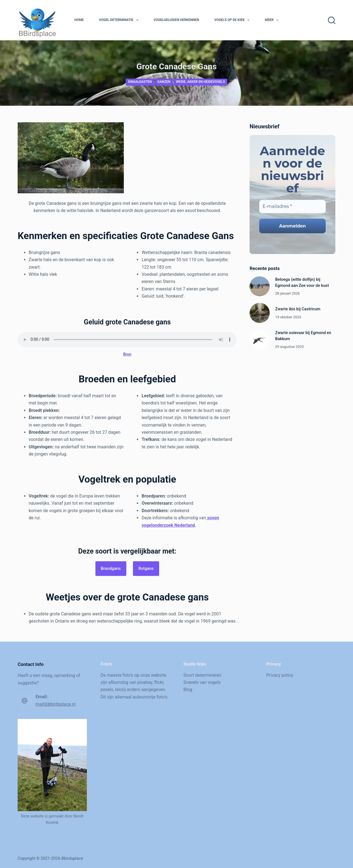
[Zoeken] (332, 20)
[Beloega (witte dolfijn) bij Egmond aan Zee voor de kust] (260, 286)
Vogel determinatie (120, 20)
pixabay (145, 682)
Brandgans (111, 568)
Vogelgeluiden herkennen (176, 20)
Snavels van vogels (202, 682)
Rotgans (146, 568)
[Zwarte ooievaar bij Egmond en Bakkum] (260, 340)
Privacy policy (280, 675)
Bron (127, 354)
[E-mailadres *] (292, 207)
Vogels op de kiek (233, 20)
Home (79, 20)
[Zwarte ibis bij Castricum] (260, 313)
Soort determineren (202, 675)
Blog (188, 690)
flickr (159, 682)
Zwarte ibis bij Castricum (298, 309)
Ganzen (164, 82)
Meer (273, 20)
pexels (107, 690)
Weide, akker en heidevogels (200, 82)
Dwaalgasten (140, 82)
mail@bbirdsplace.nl (56, 704)
